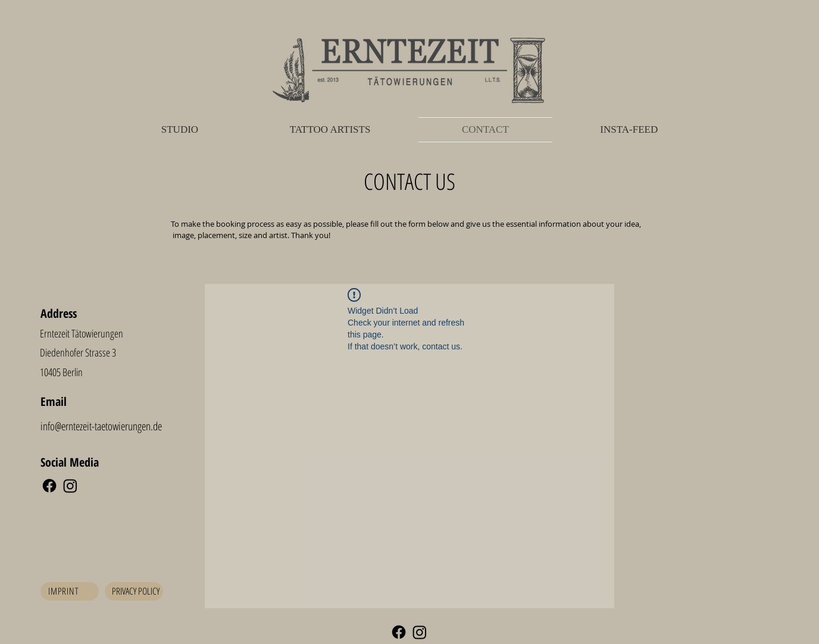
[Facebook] (49, 486)
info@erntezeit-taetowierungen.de (101, 426)
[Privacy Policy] (134, 591)
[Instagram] (70, 486)
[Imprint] (70, 591)
